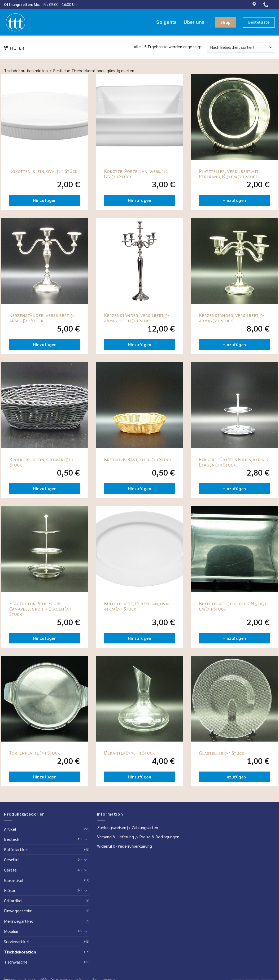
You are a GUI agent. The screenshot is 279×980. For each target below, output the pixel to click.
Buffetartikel (16, 849)
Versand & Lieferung (115, 837)
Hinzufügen (45, 200)
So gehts (166, 22)
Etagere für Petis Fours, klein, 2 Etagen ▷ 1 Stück (234, 462)
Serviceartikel (16, 941)
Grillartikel (13, 901)
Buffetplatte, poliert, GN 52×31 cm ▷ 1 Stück (233, 606)
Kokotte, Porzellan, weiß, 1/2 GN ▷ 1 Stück (136, 174)
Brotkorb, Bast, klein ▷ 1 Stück (138, 460)
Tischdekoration (20, 952)
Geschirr (11, 859)
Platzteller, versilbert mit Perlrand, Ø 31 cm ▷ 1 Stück (229, 174)
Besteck (12, 839)
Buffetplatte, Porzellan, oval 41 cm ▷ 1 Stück (137, 606)
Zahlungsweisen (112, 827)
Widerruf (105, 846)
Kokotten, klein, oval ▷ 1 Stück (43, 171)
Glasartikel (14, 880)
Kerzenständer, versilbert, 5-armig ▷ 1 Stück (231, 318)
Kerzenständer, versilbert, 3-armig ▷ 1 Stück (42, 318)
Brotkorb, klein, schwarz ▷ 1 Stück (41, 462)
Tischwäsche (16, 962)
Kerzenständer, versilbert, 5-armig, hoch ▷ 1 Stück (136, 318)
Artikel (10, 829)
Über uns (196, 22)
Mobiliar (11, 931)
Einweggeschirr (18, 911)
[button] (14, 48)
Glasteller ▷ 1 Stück (222, 753)
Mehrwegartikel (18, 921)
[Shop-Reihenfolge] (241, 47)
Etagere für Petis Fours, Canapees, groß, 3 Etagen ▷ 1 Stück (40, 609)
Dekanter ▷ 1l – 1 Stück (129, 753)
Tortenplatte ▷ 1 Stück (35, 753)
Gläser (10, 890)
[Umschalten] (86, 839)
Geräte (10, 870)
